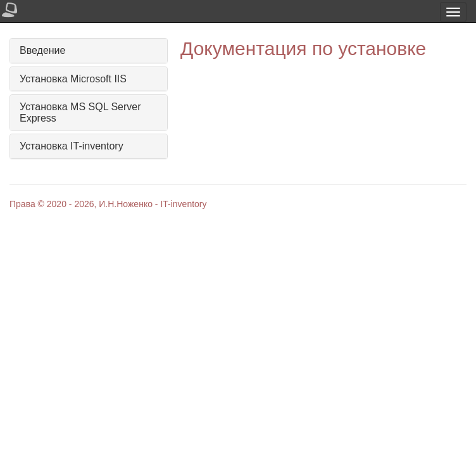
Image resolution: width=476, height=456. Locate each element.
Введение (42, 50)
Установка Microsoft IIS (73, 79)
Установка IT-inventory (72, 146)
